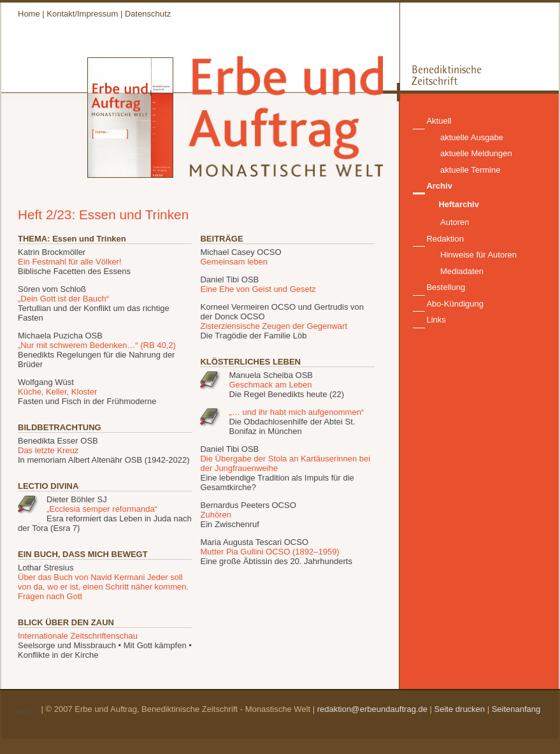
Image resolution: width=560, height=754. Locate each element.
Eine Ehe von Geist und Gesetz (258, 289)
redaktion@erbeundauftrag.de (372, 709)
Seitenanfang (516, 709)
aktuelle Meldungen (476, 153)
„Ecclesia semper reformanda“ (102, 509)
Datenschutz (148, 14)
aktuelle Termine (470, 170)
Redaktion (445, 239)
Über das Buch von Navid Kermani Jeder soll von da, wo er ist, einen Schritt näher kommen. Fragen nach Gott (103, 587)
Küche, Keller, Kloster (57, 392)
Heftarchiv (459, 204)
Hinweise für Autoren (478, 255)
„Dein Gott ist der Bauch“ (63, 299)
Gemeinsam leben (234, 262)
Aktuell (439, 121)
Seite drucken (460, 709)
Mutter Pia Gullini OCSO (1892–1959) (269, 552)
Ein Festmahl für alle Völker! (70, 262)
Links (436, 320)
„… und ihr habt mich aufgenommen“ (296, 412)
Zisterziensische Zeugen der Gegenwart (274, 326)
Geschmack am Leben (270, 385)
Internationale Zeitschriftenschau (78, 636)
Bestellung (446, 287)
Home (29, 14)
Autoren (455, 222)
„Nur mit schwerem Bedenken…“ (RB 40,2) (97, 345)
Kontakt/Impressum (82, 14)
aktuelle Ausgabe (472, 137)
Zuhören (215, 515)
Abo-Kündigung (455, 304)
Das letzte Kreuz (48, 450)
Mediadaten (462, 271)
